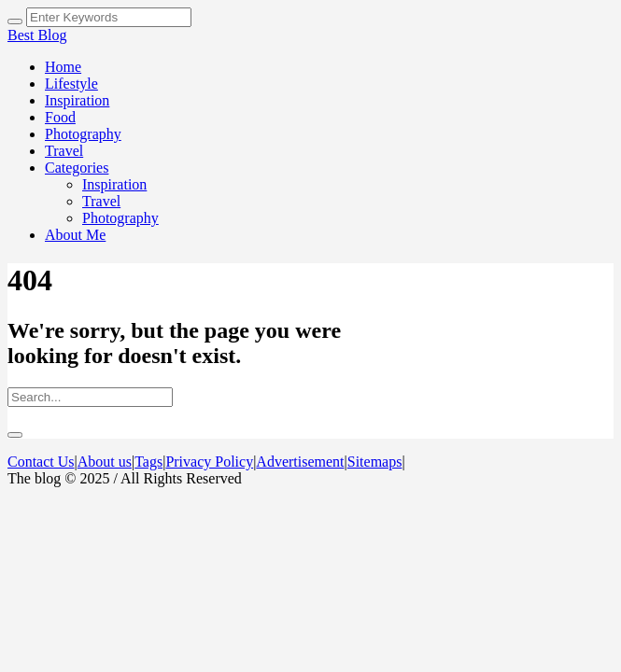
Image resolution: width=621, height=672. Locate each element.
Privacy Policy (209, 462)
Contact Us (41, 462)
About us (105, 462)
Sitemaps (375, 462)
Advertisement (300, 462)
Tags (148, 462)
